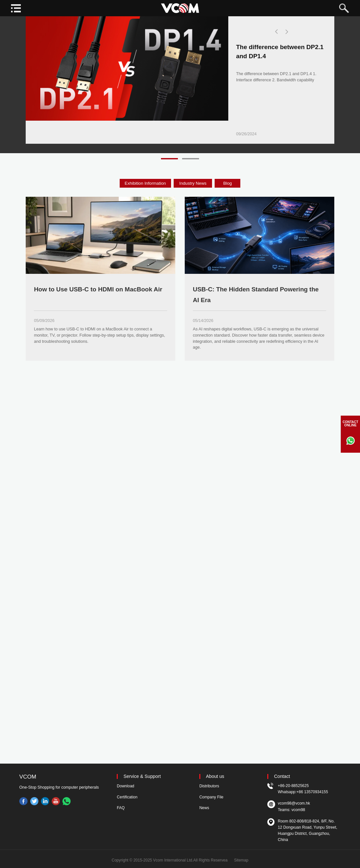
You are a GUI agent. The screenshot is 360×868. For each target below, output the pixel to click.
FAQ (121, 808)
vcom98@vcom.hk (294, 803)
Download (125, 786)
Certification (127, 797)
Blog (228, 183)
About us (215, 776)
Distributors (209, 786)
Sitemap (241, 860)
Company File (211, 797)
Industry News (193, 183)
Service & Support (142, 776)
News (204, 808)
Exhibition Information (145, 183)
